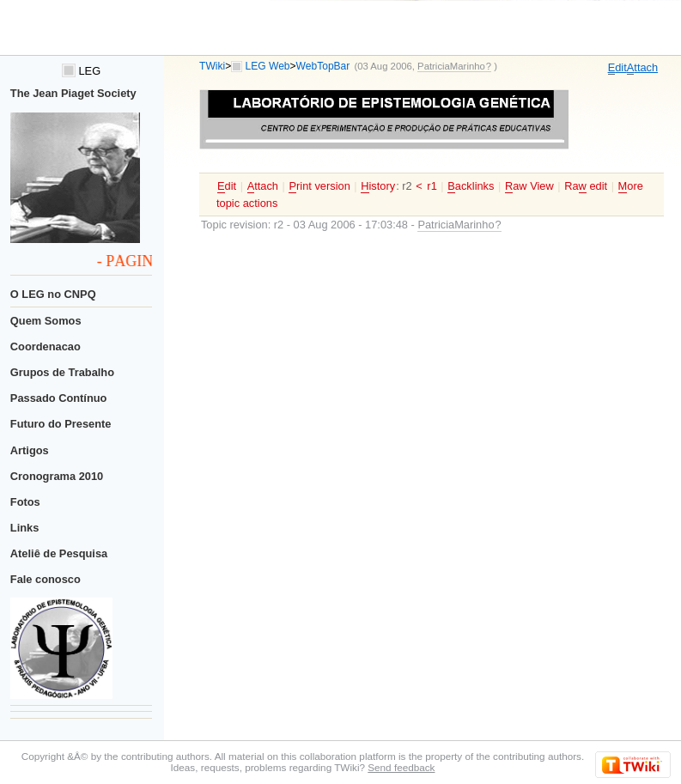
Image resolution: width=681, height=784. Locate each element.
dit (617, 68)
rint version (319, 186)
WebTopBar (323, 66)
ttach (642, 68)
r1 (432, 186)
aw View (529, 186)
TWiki (212, 66)
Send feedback (401, 767)
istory (378, 186)
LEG (81, 71)
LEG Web (268, 66)
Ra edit (586, 186)
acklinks (471, 186)
